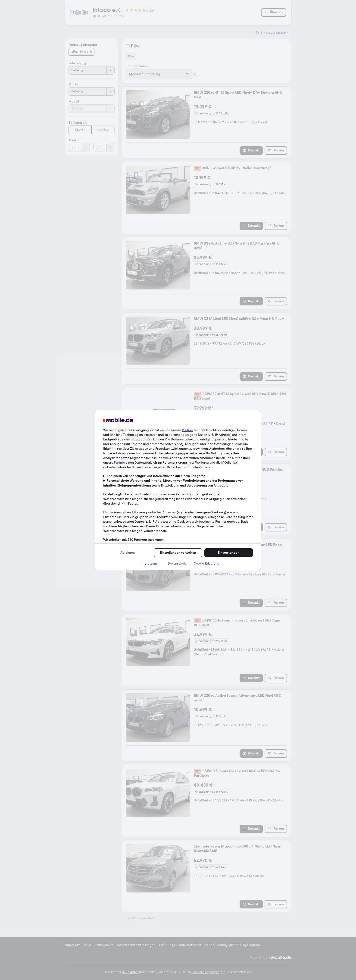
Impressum (149, 564)
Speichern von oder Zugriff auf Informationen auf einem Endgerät (156, 476)
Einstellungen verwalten (178, 553)
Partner (187, 430)
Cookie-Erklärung (206, 564)
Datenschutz (177, 564)
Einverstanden (229, 553)
